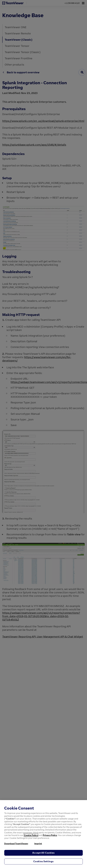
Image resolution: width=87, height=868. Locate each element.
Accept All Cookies (43, 853)
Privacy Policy (50, 835)
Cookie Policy (31, 835)
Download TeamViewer (16, 844)
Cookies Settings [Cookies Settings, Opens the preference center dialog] (43, 861)
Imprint (38, 844)
